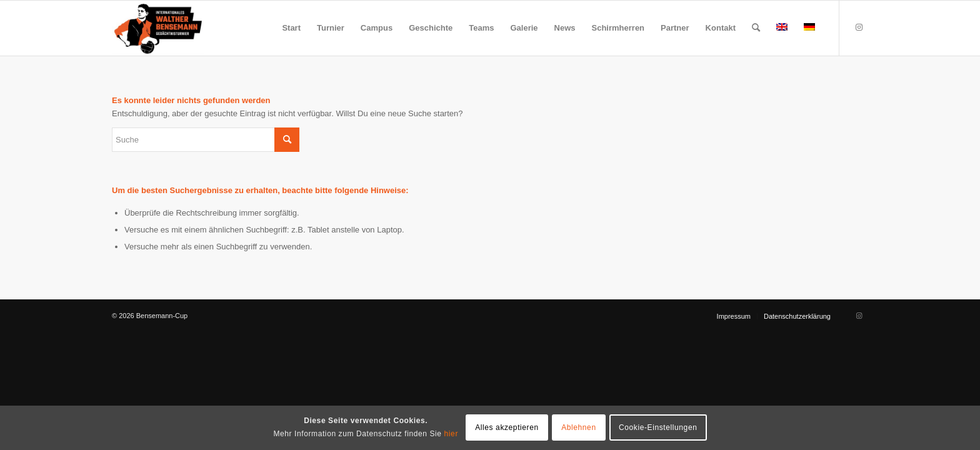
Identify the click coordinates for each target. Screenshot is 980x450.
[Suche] (756, 28)
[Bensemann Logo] (158, 28)
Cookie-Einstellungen (658, 427)
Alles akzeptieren (507, 427)
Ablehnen (579, 427)
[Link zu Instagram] (859, 27)
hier (451, 434)
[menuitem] (291, 28)
